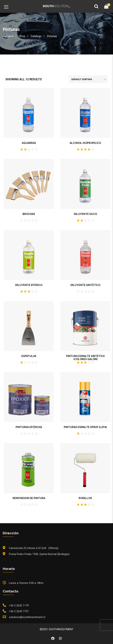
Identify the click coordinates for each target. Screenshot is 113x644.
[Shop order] (88, 79)
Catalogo (36, 36)
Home (10, 36)
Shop (22, 36)
